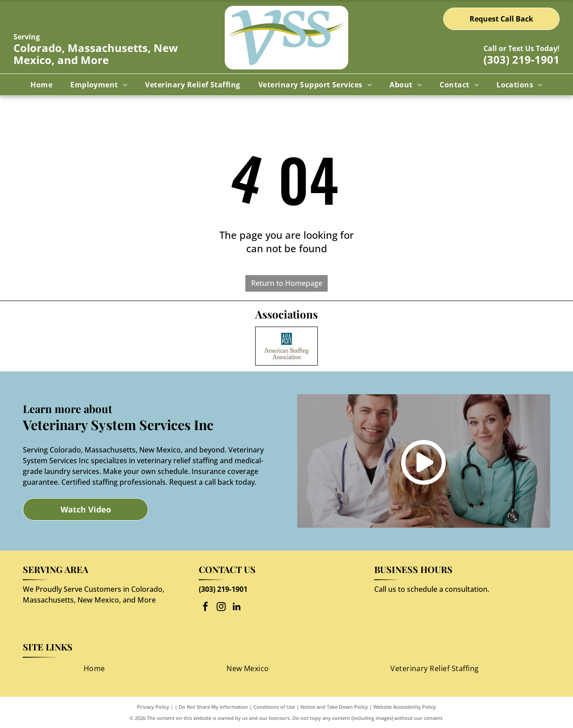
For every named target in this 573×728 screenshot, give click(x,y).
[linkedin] (237, 608)
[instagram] (221, 608)
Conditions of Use (274, 707)
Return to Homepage (287, 283)
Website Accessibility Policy (405, 707)
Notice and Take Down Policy (334, 707)
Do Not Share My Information (213, 707)
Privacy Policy (153, 707)
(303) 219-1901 (522, 59)
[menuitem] (41, 85)
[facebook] (205, 608)
